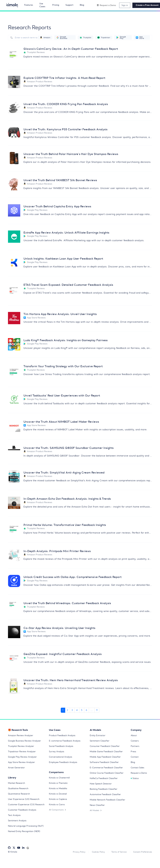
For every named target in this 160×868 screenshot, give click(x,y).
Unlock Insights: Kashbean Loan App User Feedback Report (68, 259)
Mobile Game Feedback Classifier (108, 753)
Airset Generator (17, 769)
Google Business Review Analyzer (26, 742)
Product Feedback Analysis (63, 737)
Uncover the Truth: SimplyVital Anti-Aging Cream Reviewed (68, 474)
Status (135, 780)
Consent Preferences (142, 860)
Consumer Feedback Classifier (106, 748)
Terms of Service (116, 860)
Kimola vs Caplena (59, 801)
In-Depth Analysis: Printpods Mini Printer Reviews (61, 552)
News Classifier (98, 810)
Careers (135, 742)
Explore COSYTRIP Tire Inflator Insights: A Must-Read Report (69, 78)
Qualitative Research (19, 790)
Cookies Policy (94, 860)
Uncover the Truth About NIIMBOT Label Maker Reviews (66, 423)
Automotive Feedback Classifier (107, 796)
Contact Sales (138, 769)
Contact (135, 759)
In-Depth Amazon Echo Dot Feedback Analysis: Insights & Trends (72, 500)
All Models (96, 815)
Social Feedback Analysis (62, 748)
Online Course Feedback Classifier (108, 775)
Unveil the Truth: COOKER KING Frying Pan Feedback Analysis (71, 104)
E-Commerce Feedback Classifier (108, 769)
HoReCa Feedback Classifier (105, 780)
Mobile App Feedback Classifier (107, 759)
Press (134, 753)
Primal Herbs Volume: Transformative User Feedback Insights (70, 526)
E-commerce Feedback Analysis (66, 742)
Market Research (17, 785)
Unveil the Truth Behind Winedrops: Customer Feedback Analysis (72, 605)
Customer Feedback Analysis (23, 815)
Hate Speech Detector (101, 785)
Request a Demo (139, 775)
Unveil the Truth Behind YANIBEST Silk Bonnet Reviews (65, 181)
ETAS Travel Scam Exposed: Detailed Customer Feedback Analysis (74, 286)
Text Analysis (15, 820)
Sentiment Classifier (100, 742)
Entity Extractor (98, 737)
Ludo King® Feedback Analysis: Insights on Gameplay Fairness (70, 341)
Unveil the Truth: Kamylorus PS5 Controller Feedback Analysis (70, 129)
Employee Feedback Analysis (64, 764)
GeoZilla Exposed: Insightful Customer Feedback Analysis (67, 656)
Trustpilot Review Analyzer (22, 748)
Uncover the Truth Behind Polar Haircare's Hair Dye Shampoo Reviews (76, 155)
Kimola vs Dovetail (59, 795)
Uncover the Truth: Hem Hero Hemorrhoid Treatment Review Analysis (76, 682)
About (134, 737)
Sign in (125, 5)
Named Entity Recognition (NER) (25, 839)
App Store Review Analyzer (22, 764)
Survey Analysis (57, 753)
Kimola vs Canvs (58, 806)
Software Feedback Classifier (106, 764)
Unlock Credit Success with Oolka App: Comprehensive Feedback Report (78, 578)
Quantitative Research (20, 795)
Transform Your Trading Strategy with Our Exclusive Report (68, 367)
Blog (133, 764)
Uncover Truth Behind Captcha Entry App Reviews (61, 207)
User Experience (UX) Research (24, 801)
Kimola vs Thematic (59, 785)
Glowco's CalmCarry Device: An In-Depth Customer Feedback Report (76, 49)
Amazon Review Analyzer (21, 737)
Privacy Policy (74, 860)
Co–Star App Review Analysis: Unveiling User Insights (63, 630)
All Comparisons (58, 811)
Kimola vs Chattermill (60, 779)
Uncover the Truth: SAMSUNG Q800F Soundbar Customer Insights (74, 449)
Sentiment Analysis (18, 825)
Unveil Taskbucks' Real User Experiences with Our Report (66, 396)
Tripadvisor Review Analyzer (23, 753)
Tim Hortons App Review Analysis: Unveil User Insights (64, 315)
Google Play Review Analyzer (23, 759)
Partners (135, 748)
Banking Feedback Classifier (105, 791)
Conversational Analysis (62, 759)
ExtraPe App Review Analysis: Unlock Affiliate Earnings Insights (71, 233)
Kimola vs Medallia (59, 790)
